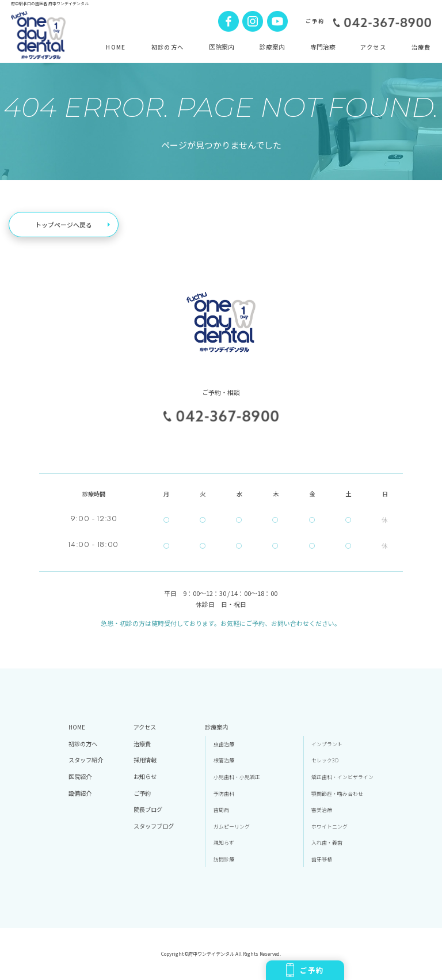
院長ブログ (148, 809)
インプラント (327, 744)
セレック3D (325, 760)
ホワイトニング (329, 827)
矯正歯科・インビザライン (342, 777)
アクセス (373, 47)
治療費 (421, 47)
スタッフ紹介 (86, 760)
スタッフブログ (154, 826)
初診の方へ (168, 47)
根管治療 (224, 760)
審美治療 (322, 810)
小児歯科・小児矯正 (237, 777)
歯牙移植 (322, 859)
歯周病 (221, 810)
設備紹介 (80, 793)
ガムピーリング (232, 827)
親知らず (224, 843)
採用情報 (145, 760)
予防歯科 (224, 794)
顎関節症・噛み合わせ (337, 794)
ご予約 (305, 970)
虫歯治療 (224, 744)
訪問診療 (224, 859)
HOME (116, 47)
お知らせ (145, 776)
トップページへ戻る (64, 225)
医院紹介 (80, 776)
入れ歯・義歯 (327, 843)
